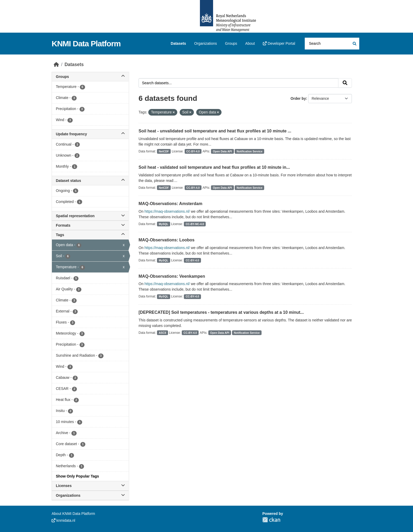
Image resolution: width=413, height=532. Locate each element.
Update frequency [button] (90, 134)
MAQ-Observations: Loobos (166, 240)
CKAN (271, 520)
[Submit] (354, 44)
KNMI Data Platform (86, 44)
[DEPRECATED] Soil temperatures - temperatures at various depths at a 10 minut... (221, 312)
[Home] (56, 64)
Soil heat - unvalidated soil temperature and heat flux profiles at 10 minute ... (215, 131)
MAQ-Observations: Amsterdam (170, 204)
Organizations (205, 43)
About (250, 43)
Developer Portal (279, 43)
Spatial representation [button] (90, 216)
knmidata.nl (63, 520)
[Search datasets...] (332, 44)
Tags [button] (90, 235)
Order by (298, 98)
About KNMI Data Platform (73, 514)
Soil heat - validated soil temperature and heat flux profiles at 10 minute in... (214, 167)
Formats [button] (90, 225)
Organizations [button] (90, 495)
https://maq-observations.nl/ (167, 211)
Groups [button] (90, 77)
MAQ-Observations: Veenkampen (172, 276)
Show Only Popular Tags (77, 476)
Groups (231, 43)
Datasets (178, 43)
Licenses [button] (90, 486)
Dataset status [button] (90, 181)
